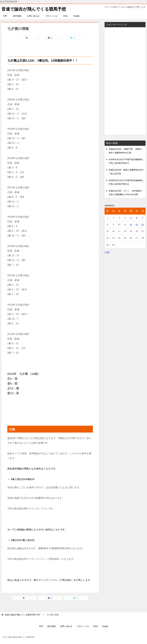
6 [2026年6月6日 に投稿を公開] (137, 218)
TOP (5, 16)
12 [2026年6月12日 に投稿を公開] (131, 224)
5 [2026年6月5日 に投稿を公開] (131, 218)
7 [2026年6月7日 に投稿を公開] (143, 218)
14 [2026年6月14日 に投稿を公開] (143, 224)
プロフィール (51, 16)
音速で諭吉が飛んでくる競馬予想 (35, 9)
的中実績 (17, 16)
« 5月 (107, 252)
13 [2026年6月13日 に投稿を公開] (137, 224)
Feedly (76, 16)
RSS (65, 16)
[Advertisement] (125, 81)
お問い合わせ (33, 16)
